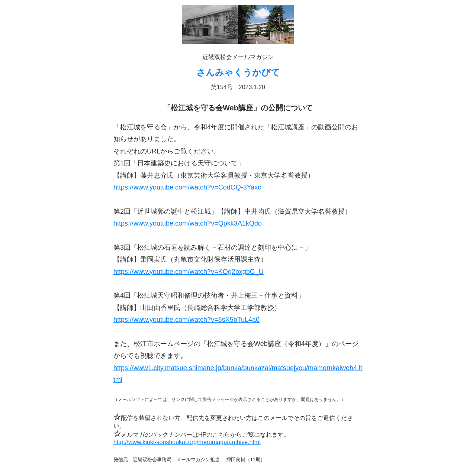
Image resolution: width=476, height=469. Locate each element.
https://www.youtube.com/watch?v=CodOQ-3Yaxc (187, 187)
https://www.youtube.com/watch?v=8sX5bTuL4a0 (186, 320)
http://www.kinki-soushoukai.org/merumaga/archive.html (187, 442)
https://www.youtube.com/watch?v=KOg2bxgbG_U (189, 272)
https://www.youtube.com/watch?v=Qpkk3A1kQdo (188, 223)
